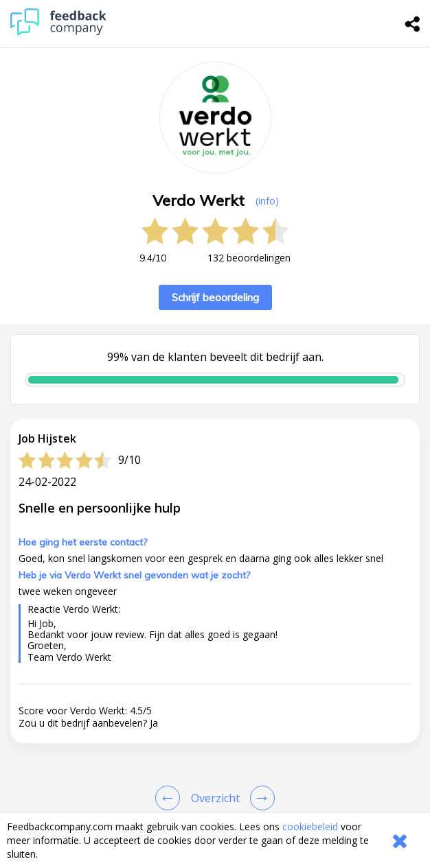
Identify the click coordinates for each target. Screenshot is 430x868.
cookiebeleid (310, 826)
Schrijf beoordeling (215, 297)
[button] (215, 779)
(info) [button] (267, 201)
